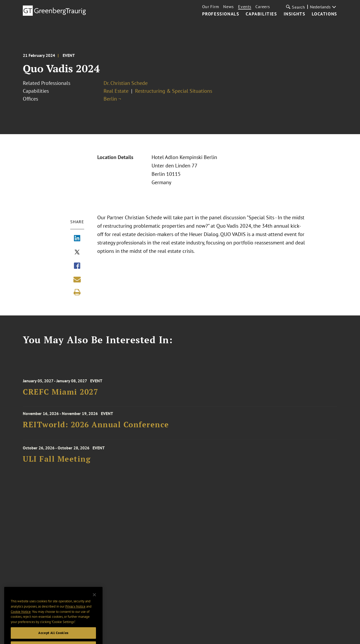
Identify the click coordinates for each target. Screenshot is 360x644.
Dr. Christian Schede (126, 83)
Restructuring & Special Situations (174, 91)
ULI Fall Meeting (57, 462)
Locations (324, 14)
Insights (295, 14)
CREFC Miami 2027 (60, 395)
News (229, 7)
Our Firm (211, 7)
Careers (263, 7)
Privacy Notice (75, 613)
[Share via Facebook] (77, 266)
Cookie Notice (21, 619)
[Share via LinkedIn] (77, 239)
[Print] (77, 292)
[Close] (94, 602)
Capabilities (261, 14)
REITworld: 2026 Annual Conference (96, 426)
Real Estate (116, 91)
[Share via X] (77, 253)
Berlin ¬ (112, 99)
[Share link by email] (77, 279)
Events (245, 7)
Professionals (221, 14)
